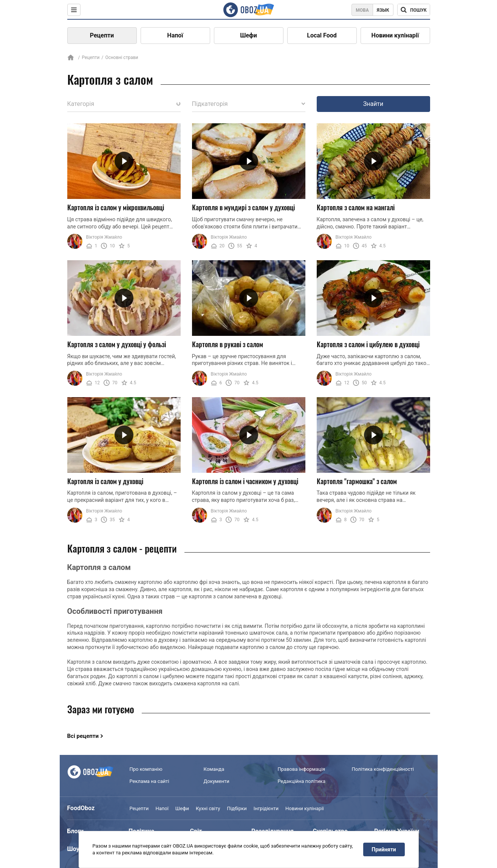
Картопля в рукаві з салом (228, 344)
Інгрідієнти (266, 808)
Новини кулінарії (395, 35)
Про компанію (146, 769)
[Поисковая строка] (414, 10)
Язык (383, 10)
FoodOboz (81, 808)
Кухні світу (208, 808)
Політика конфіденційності (383, 769)
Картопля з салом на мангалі (356, 207)
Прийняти (384, 849)
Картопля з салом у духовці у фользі (117, 344)
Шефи (248, 35)
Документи (217, 781)
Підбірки (237, 808)
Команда (214, 769)
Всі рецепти (83, 736)
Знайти (373, 104)
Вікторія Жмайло (104, 237)
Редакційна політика (302, 781)
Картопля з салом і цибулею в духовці (368, 344)
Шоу (73, 849)
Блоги (76, 831)
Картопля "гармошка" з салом (357, 481)
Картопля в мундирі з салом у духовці (243, 207)
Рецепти (102, 35)
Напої (175, 35)
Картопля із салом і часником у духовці (245, 481)
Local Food (322, 35)
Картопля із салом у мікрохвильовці (116, 207)
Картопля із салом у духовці (105, 481)
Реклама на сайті (149, 781)
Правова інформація (302, 769)
